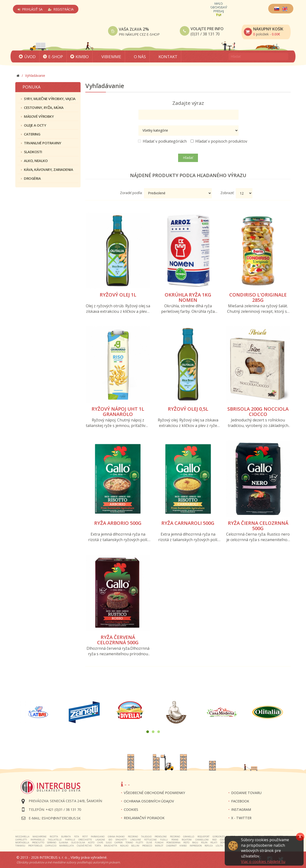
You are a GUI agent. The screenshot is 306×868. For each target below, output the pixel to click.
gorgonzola (220, 837)
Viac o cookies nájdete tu (263, 862)
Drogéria (31, 178)
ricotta (54, 837)
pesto (186, 843)
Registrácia (61, 9)
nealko (124, 846)
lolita (219, 846)
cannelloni (202, 840)
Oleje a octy (33, 125)
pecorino (133, 837)
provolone (161, 837)
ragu (195, 843)
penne (175, 840)
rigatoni (187, 840)
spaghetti (121, 840)
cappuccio (51, 846)
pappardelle (38, 840)
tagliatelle (55, 840)
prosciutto (38, 843)
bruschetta (111, 846)
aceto (91, 843)
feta (77, 837)
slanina (64, 843)
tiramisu (20, 846)
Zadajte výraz (188, 103)
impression (196, 846)
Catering (31, 134)
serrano (52, 843)
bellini (135, 846)
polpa (204, 843)
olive (149, 843)
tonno (129, 843)
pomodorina (173, 843)
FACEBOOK (240, 801)
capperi (119, 843)
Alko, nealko (34, 161)
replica (209, 846)
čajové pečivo (84, 846)
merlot (159, 846)
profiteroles (35, 846)
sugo (109, 843)
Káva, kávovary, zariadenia (47, 169)
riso (214, 840)
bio (110, 840)
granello (189, 837)
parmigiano (98, 837)
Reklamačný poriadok (144, 818)
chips (100, 843)
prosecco (147, 846)
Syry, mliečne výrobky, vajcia (48, 99)
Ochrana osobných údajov (149, 801)
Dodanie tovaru (246, 793)
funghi (159, 843)
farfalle (70, 840)
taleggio (146, 837)
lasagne (100, 840)
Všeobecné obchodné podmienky (154, 793)
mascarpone (39, 837)
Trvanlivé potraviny (41, 143)
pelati (214, 843)
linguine (136, 840)
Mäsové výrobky (37, 116)
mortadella (22, 843)
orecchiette (85, 840)
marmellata (67, 846)
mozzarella (22, 837)
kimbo (183, 846)
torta (98, 846)
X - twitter (241, 818)
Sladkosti (32, 152)
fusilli (164, 840)
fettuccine (150, 840)
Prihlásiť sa (30, 9)
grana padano (116, 837)
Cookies (131, 809)
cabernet (171, 846)
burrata (66, 837)
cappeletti (21, 840)
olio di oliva (78, 843)
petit (85, 837)
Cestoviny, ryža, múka (42, 107)
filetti (139, 843)
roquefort (203, 837)
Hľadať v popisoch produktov (219, 141)
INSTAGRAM (241, 809)
